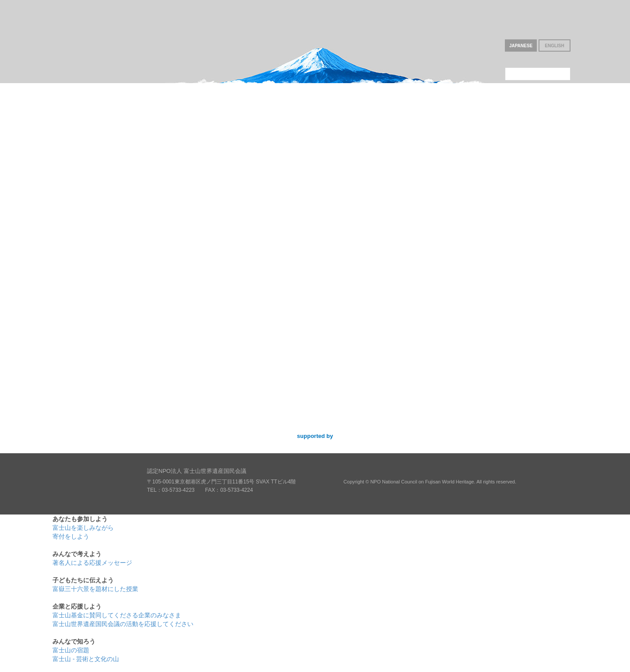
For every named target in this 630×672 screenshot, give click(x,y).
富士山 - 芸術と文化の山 (86, 659)
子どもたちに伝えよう (315, 118)
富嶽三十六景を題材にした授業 (95, 589)
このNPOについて (538, 74)
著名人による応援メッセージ (92, 563)
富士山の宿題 (71, 650)
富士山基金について (538, 59)
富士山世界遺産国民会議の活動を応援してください (123, 624)
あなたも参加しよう (112, 118)
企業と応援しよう (416, 118)
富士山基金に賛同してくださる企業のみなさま (117, 615)
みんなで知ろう (518, 118)
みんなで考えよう (213, 118)
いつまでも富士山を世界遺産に (93, 39)
